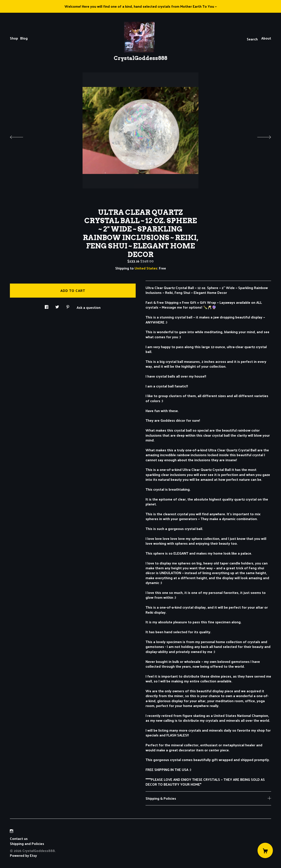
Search (252, 39)
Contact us (19, 839)
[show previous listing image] (21, 136)
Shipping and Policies (27, 844)
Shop (14, 38)
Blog (24, 38)
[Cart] (265, 850)
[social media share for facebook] (47, 306)
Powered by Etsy (23, 855)
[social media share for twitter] (57, 306)
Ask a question (89, 307)
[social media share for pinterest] (68, 306)
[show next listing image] (260, 136)
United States (146, 268)
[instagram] (12, 831)
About (266, 38)
